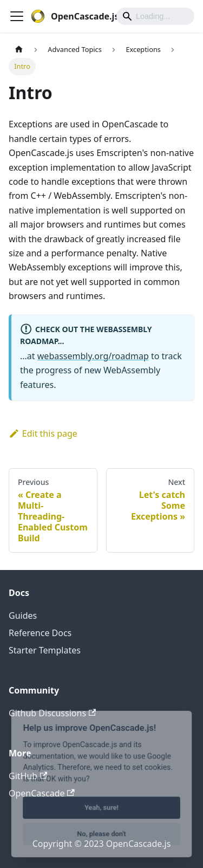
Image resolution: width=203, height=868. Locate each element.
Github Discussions (52, 713)
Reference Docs (40, 633)
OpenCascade (42, 793)
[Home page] (19, 50)
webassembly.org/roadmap (93, 356)
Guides (23, 616)
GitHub (28, 776)
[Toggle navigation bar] (17, 16)
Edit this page (43, 433)
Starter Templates (45, 650)
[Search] (155, 16)
